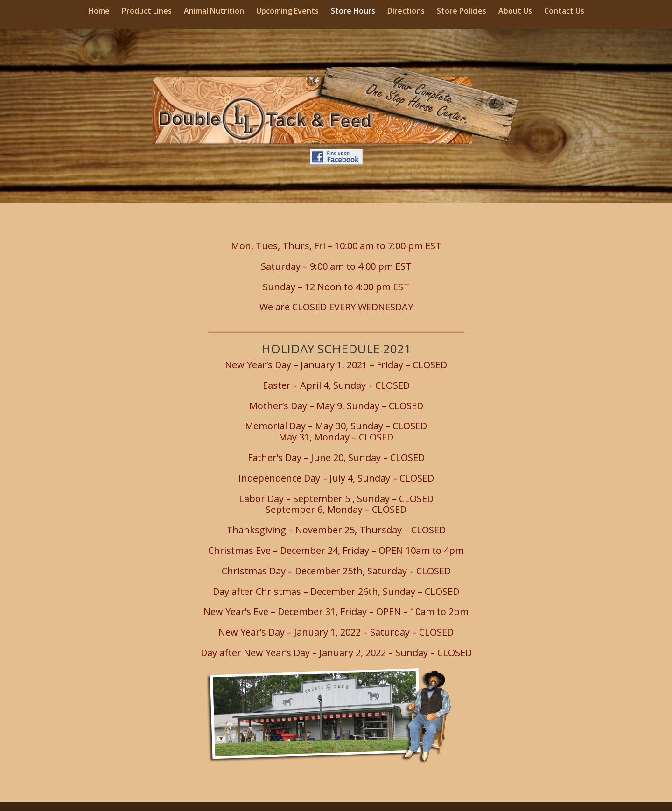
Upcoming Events (287, 12)
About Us (515, 12)
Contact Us (564, 12)
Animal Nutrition (214, 12)
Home (99, 12)
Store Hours (353, 12)
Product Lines (147, 12)
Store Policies (462, 12)
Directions (406, 12)
